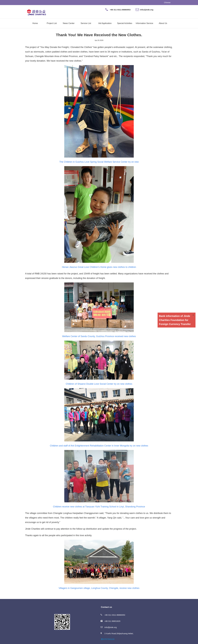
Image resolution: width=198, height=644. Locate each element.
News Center (69, 23)
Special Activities (125, 23)
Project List (52, 23)
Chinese (167, 3)
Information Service (144, 23)
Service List (86, 23)
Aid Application (105, 23)
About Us (163, 23)
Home (35, 23)
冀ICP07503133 (108, 639)
